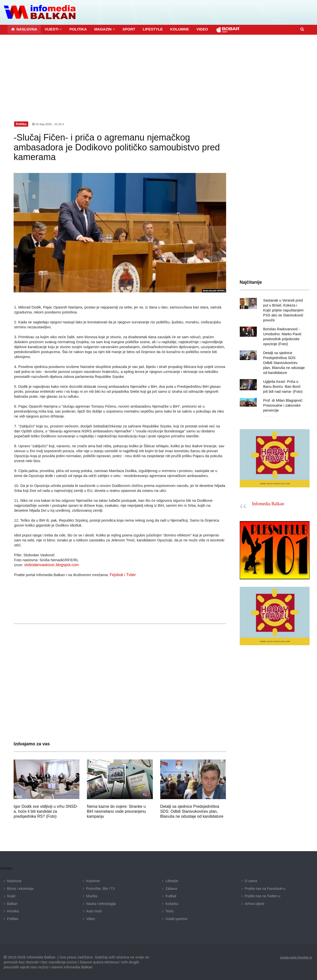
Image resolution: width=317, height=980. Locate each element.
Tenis (170, 910)
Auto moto (94, 910)
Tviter (130, 574)
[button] (53, 28)
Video (91, 918)
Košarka (172, 903)
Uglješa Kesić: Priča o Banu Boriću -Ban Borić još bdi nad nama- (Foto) (284, 386)
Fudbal (171, 895)
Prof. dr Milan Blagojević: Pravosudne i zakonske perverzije (282, 405)
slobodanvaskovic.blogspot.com (51, 564)
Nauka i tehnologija (101, 903)
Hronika (13, 910)
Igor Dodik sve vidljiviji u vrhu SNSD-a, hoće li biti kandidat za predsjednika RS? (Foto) (46, 811)
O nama (251, 880)
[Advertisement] (158, 71)
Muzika (92, 895)
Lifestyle (172, 880)
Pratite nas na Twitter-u (263, 895)
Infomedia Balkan (268, 503)
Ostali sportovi (176, 918)
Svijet (11, 895)
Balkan (12, 903)
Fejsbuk (116, 574)
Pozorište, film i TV (101, 888)
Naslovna (14, 880)
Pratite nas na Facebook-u (265, 888)
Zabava (171, 888)
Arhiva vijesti (254, 903)
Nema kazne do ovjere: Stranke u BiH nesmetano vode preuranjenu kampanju (116, 811)
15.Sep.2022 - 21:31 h (49, 123)
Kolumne (93, 880)
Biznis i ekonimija (20, 888)
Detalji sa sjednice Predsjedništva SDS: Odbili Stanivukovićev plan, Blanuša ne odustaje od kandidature (192, 811)
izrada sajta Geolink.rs (295, 956)
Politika (13, 918)
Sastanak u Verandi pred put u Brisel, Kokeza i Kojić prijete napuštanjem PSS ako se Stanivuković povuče (284, 309)
